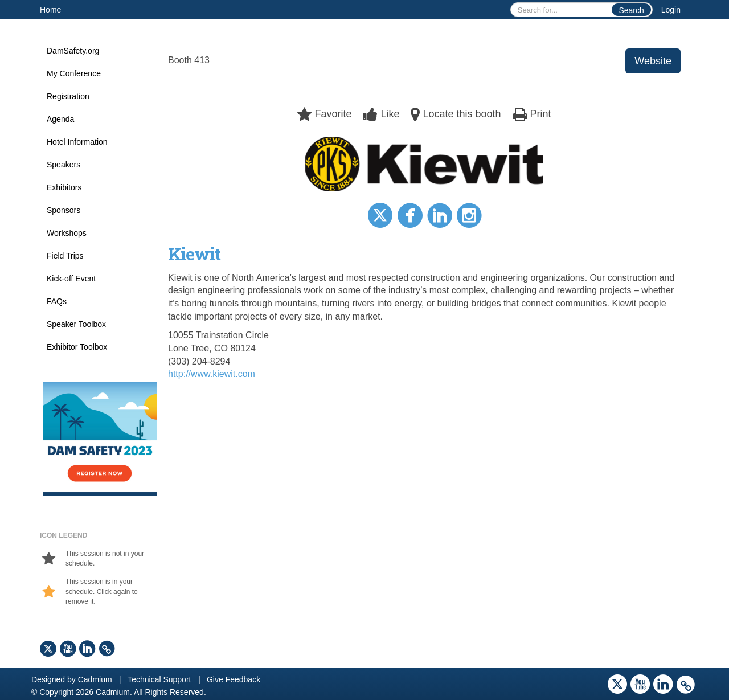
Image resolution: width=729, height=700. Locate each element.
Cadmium (95, 679)
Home (50, 10)
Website (653, 61)
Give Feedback (234, 679)
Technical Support (159, 679)
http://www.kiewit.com (212, 374)
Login (671, 10)
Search (631, 10)
